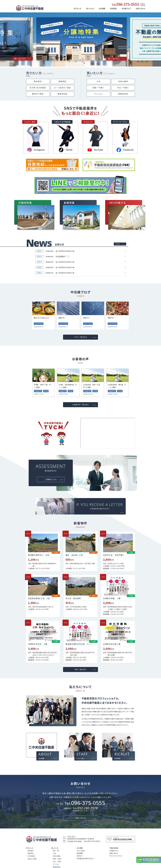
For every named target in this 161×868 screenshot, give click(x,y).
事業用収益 (62, 94)
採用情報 (113, 9)
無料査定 (38, 81)
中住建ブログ (114, 851)
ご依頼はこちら (51, 479)
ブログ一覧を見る (80, 337)
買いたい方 (95, 73)
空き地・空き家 (38, 88)
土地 (98, 81)
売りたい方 (34, 73)
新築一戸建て (98, 88)
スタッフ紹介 (81, 851)
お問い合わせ (140, 9)
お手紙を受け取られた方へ (85, 859)
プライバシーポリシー (116, 856)
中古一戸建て (123, 88)
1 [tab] (77, 63)
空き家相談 (31, 856)
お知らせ (80, 856)
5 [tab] (84, 63)
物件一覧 (56, 851)
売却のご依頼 (32, 859)
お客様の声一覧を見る (80, 405)
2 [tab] (79, 63)
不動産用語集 (114, 848)
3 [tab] (80, 63)
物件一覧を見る (81, 669)
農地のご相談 (38, 94)
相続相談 (62, 81)
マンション (99, 94)
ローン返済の (62, 88)
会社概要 (102, 9)
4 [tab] (82, 63)
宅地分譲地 (123, 81)
